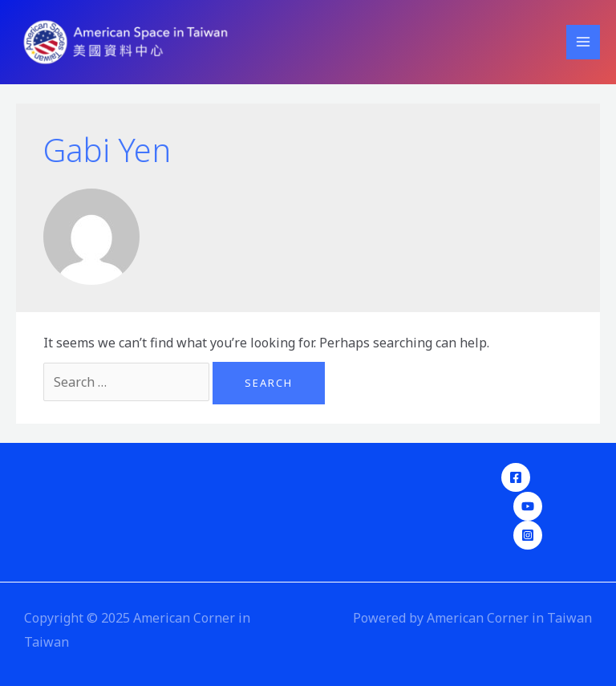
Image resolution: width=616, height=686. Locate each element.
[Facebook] (516, 477)
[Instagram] (528, 535)
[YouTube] (528, 506)
